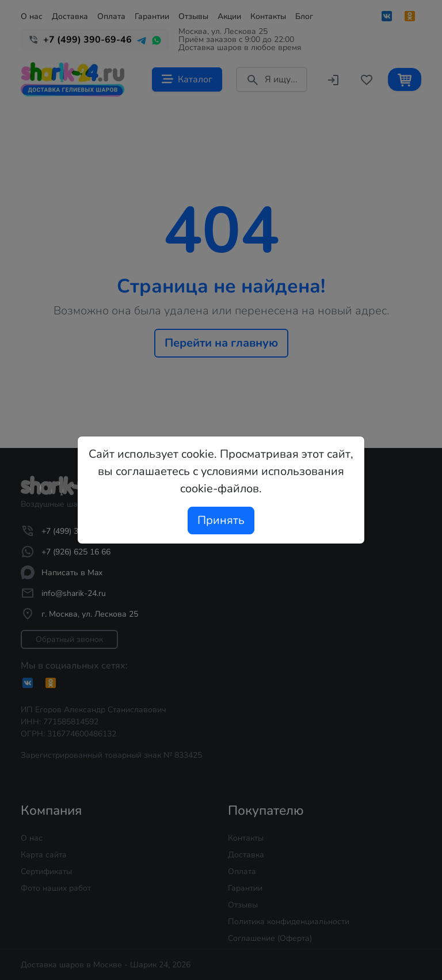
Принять (221, 520)
